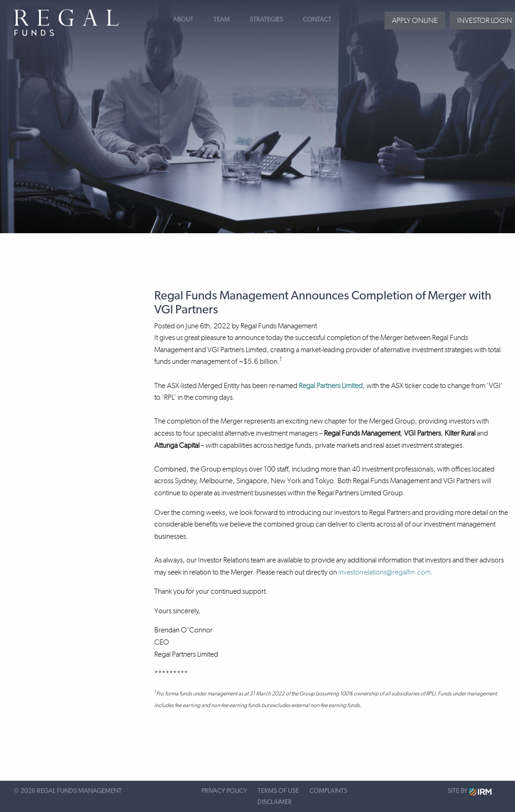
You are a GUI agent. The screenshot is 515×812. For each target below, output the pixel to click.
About (183, 20)
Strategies (266, 20)
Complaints (328, 791)
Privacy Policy (224, 791)
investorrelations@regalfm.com (385, 572)
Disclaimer (275, 802)
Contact (317, 20)
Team (222, 20)
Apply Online (415, 20)
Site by (470, 792)
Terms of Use (278, 791)
